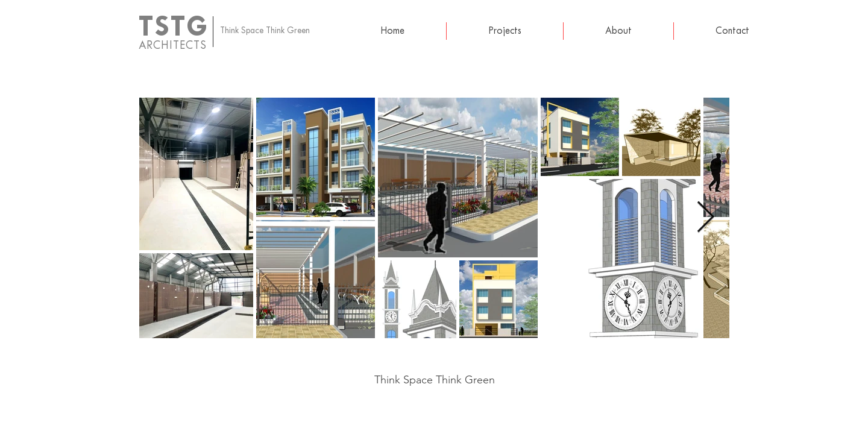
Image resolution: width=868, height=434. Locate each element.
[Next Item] (706, 218)
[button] (505, 31)
